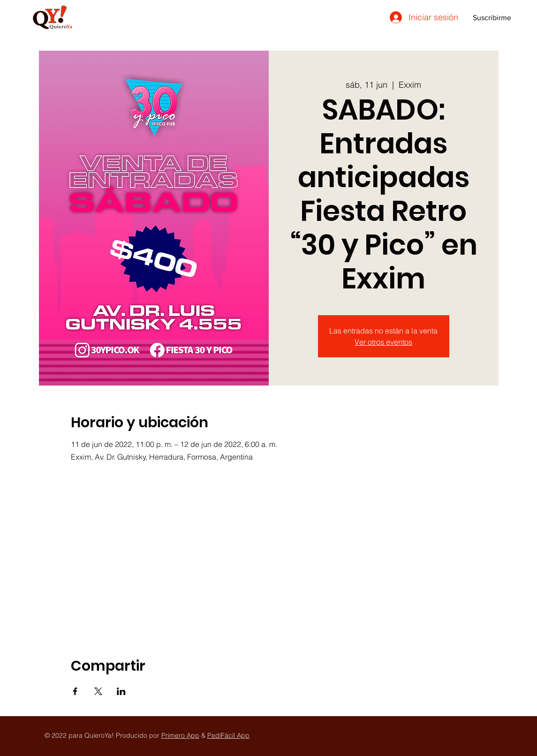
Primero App (180, 735)
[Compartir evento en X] (98, 691)
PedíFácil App (228, 735)
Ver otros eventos (383, 342)
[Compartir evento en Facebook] (75, 691)
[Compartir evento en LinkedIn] (121, 691)
